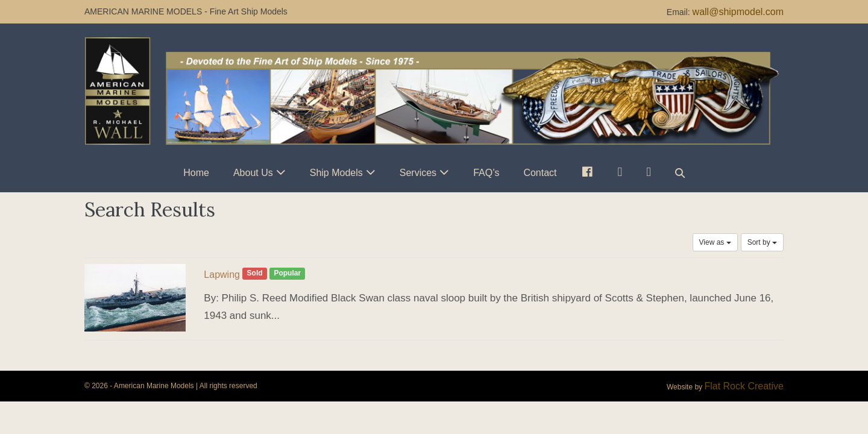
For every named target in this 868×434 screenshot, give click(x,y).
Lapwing (222, 275)
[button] (680, 173)
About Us (253, 173)
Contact (540, 173)
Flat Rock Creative (744, 386)
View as (715, 242)
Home (196, 173)
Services (418, 173)
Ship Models (336, 173)
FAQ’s (486, 173)
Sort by (762, 242)
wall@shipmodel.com (738, 12)
